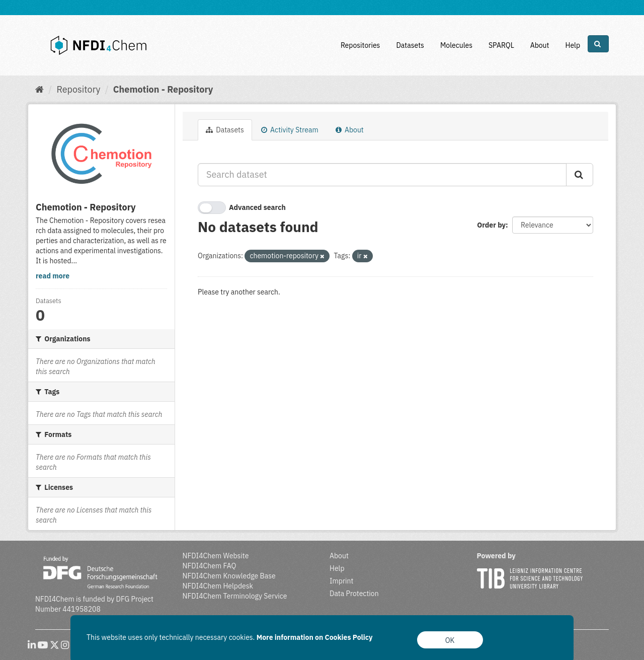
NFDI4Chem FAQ (210, 566)
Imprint (341, 581)
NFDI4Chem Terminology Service (235, 596)
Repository (78, 89)
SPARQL (501, 45)
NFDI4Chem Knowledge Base (229, 576)
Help (573, 45)
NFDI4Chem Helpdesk (218, 586)
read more (53, 276)
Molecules (456, 45)
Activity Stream (290, 130)
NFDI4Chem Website (216, 556)
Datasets (410, 45)
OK (450, 640)
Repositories (360, 45)
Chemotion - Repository (163, 89)
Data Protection (354, 594)
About (540, 45)
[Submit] (580, 175)
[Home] (39, 89)
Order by (491, 225)
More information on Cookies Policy (315, 637)
